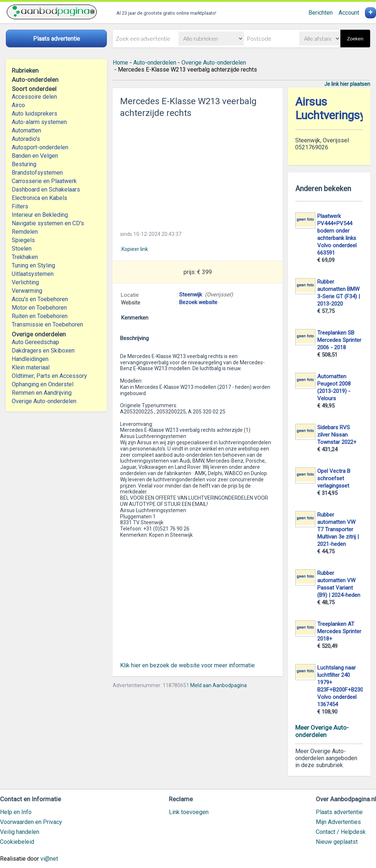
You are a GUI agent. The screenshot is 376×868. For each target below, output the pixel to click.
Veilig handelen (20, 832)
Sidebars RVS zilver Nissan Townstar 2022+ (337, 435)
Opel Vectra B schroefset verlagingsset (334, 478)
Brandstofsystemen (37, 173)
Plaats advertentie (339, 812)
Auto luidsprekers (35, 114)
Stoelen (22, 249)
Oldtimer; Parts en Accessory (49, 376)
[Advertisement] (198, 172)
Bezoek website (198, 302)
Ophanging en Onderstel (43, 384)
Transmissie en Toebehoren (47, 324)
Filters (20, 206)
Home (120, 63)
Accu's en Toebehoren (40, 299)
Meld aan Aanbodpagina (218, 685)
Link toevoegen (189, 812)
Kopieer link (135, 249)
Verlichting (25, 282)
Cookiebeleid (17, 842)
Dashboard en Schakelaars (46, 189)
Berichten (321, 13)
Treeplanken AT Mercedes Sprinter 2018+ (339, 631)
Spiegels (23, 240)
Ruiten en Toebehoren (40, 316)
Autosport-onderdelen (40, 147)
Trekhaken (25, 257)
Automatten (26, 130)
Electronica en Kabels (39, 198)
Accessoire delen (34, 97)
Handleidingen (30, 359)
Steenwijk (191, 295)
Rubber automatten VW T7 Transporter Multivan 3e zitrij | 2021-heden (338, 529)
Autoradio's (26, 139)
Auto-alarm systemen (39, 122)
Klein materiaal (31, 367)
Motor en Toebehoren (39, 308)
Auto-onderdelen (155, 63)
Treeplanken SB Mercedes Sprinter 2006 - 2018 (339, 340)
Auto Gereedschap (35, 342)
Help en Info (16, 812)
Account (349, 13)
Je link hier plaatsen (347, 84)
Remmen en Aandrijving (42, 393)
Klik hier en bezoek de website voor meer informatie (187, 665)
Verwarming (27, 291)
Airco (18, 105)
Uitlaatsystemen (33, 274)
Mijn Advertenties (338, 822)
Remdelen (25, 232)
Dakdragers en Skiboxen (43, 351)
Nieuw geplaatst (337, 842)
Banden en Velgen (35, 156)
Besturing (24, 164)
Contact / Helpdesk (341, 832)
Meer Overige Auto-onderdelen (322, 731)
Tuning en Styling (33, 265)
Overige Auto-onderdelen (44, 401)
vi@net (49, 859)
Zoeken (355, 39)
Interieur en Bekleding (40, 215)
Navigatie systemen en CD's (48, 223)
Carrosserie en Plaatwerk (44, 181)
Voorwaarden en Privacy (31, 822)
